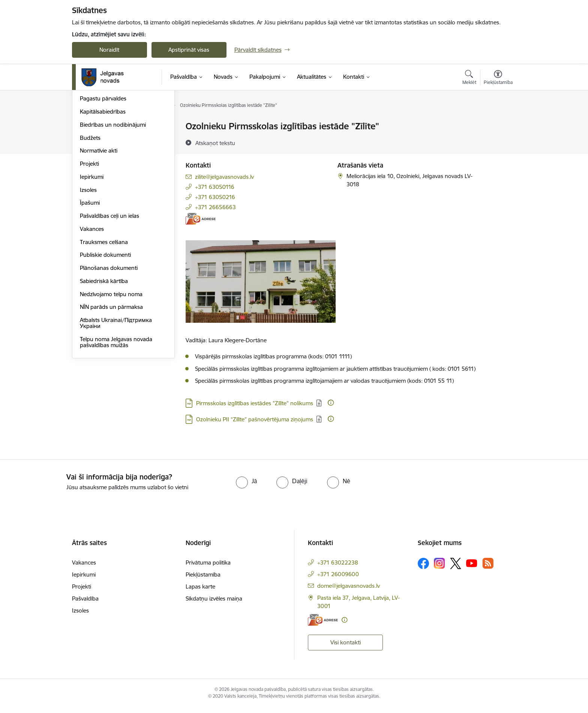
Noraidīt (109, 50)
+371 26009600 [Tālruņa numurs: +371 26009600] (338, 580)
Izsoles (88, 270)
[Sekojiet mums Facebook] (423, 569)
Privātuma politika (208, 568)
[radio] (246, 487)
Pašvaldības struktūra (107, 140)
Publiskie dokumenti (105, 335)
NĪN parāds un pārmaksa (111, 387)
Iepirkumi (92, 257)
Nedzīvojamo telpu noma (111, 374)
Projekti (89, 244)
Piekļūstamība (203, 580)
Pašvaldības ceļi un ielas (109, 296)
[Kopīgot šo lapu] (498, 142)
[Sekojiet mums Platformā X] (456, 569)
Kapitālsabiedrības (103, 192)
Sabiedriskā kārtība (104, 361)
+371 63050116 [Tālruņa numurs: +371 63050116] (215, 187)
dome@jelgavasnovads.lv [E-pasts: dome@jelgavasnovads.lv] (349, 591)
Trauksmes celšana (104, 322)
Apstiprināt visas (189, 50)
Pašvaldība (85, 604)
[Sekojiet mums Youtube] (472, 569)
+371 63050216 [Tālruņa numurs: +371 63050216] (215, 197)
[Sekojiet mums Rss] (488, 569)
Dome (88, 127)
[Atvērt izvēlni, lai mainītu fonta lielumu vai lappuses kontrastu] (498, 78)
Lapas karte (200, 592)
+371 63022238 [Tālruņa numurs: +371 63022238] (338, 568)
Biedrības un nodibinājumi (113, 205)
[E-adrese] (201, 219)
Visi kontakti (346, 648)
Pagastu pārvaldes (103, 179)
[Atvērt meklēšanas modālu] (469, 78)
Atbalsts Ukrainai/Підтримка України (116, 403)
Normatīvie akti (99, 231)
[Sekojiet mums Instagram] (439, 569)
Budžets (90, 218)
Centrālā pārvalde (102, 153)
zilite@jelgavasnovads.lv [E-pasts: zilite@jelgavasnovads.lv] (224, 177)
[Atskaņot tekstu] (215, 143)
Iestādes (90, 166)
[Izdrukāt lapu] (498, 123)
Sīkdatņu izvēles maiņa (214, 604)
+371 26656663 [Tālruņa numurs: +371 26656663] (215, 207)
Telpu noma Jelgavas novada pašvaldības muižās (116, 422)
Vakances (92, 309)
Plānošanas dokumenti (109, 348)
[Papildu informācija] (331, 403)
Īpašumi (90, 283)
